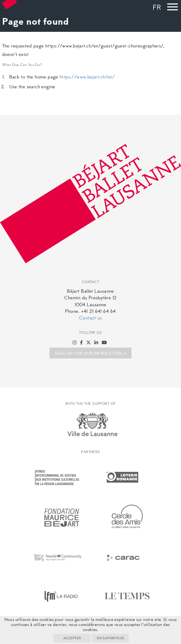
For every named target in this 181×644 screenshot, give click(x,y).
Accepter (72, 638)
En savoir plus (110, 638)
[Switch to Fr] (158, 8)
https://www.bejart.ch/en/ (87, 77)
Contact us (91, 318)
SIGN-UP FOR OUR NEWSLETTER (91, 354)
